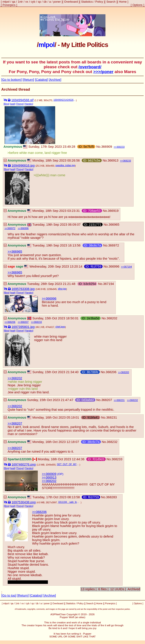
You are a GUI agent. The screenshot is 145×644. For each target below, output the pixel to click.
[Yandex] (29, 104)
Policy (99, 2)
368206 (11, 322)
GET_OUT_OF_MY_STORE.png (68, 464)
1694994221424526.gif (65, 100)
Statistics (87, 2)
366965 (114, 225)
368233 (121, 147)
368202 (112, 318)
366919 (113, 211)
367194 (128, 267)
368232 (134, 400)
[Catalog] (41, 80)
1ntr (20, 2)
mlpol (6, 2)
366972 (11, 228)
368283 (125, 372)
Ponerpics (9, 5)
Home (123, 2)
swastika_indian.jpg (65, 165)
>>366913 (49, 477)
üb (45, 2)
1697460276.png (24, 464)
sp (39, 2)
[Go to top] (9, 595)
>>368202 (15, 378)
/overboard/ (90, 67)
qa (14, 2)
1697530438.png (24, 502)
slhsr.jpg (62, 289)
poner (57, 2)
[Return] (28, 80)
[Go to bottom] (12, 80)
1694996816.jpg (23, 165)
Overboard (71, 2)
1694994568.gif (22, 100)
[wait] (13, 104)
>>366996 (49, 299)
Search (111, 2)
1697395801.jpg (23, 327)
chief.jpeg (60, 327)
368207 (25, 322)
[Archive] (55, 80)
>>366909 (49, 474)
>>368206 (39, 512)
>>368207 (15, 423)
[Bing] (6, 104)
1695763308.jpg (23, 289)
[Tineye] (20, 104)
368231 (121, 400)
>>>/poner (103, 72)
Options (137, 5)
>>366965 (15, 252)
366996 (25, 228)
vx (27, 2)
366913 (113, 160)
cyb (33, 2)
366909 (107, 147)
